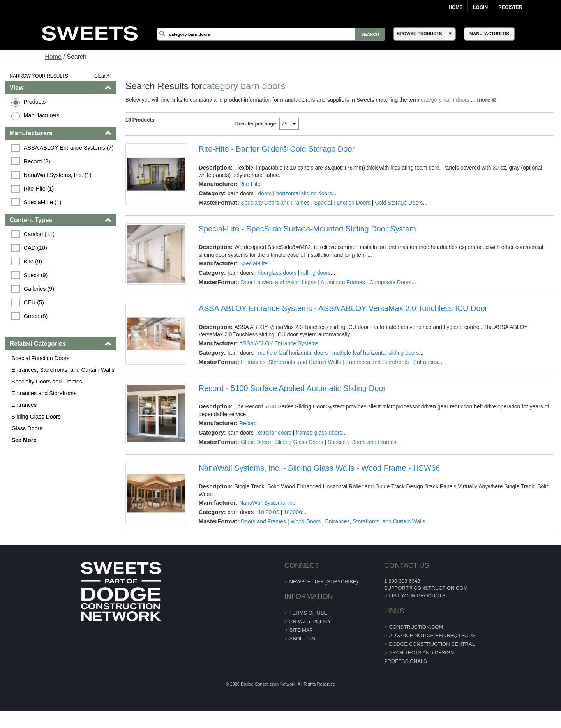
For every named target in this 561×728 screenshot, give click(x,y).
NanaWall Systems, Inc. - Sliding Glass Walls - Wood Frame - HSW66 (319, 468)
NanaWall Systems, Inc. (268, 503)
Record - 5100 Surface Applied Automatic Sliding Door (292, 388)
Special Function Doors (40, 358)
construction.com (416, 627)
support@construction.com (426, 588)
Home (455, 7)
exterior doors (275, 433)
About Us (302, 639)
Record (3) (37, 161)
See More (24, 440)
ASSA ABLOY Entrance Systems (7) (69, 148)
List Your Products (417, 596)
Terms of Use (309, 613)
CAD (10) (35, 248)
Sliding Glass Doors (36, 417)
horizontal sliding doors (304, 193)
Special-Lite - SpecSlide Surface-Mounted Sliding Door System (307, 229)
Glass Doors (27, 428)
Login (480, 7)
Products (34, 102)
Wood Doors (306, 521)
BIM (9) (33, 262)
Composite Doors (390, 282)
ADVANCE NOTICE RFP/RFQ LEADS (432, 635)
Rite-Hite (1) (39, 189)
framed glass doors (319, 433)
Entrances (24, 405)
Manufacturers (41, 115)
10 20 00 (269, 512)
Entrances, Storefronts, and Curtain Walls (63, 370)
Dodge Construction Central (432, 644)
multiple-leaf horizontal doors (293, 353)
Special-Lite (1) (43, 202)
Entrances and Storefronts (44, 393)
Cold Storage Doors (399, 203)
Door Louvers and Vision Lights (279, 282)
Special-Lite (253, 263)
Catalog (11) (39, 234)
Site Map (301, 630)
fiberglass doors (277, 273)
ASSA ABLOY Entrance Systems (279, 343)
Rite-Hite (250, 184)
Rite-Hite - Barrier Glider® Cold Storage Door (277, 149)
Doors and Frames (263, 521)
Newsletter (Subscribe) (324, 582)
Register (510, 7)
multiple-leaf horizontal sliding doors (376, 353)
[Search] (271, 34)
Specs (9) (36, 275)
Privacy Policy (310, 621)
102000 (293, 512)
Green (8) (36, 316)
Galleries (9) (39, 289)
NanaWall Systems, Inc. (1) (58, 175)
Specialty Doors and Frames (47, 382)
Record (248, 423)
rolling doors (316, 273)
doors (265, 193)
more (483, 100)
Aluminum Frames (343, 282)
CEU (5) (34, 302)
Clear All (103, 76)
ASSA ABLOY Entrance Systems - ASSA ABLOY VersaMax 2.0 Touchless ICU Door (343, 308)
